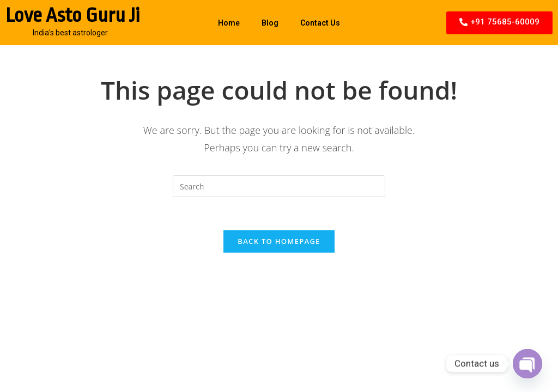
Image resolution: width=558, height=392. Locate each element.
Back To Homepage (279, 241)
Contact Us (320, 23)
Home (229, 23)
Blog (270, 23)
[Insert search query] (279, 186)
